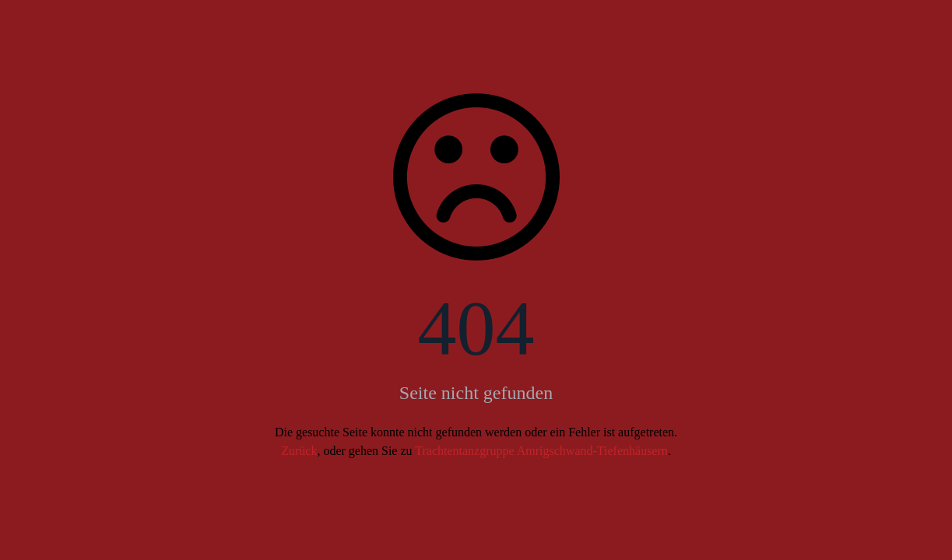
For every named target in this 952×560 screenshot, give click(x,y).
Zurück (299, 451)
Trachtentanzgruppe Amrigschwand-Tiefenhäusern (541, 451)
